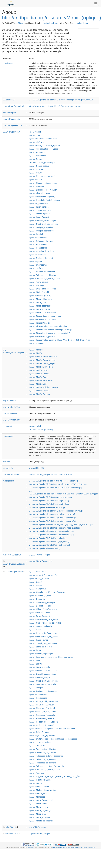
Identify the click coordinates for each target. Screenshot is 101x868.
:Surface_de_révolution (42, 272)
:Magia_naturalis (39, 667)
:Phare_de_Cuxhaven (41, 705)
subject (7, 426)
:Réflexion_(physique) (41, 725)
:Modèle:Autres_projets (42, 363)
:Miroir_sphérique (40, 817)
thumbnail (9, 100)
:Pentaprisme (38, 698)
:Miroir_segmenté (40, 309)
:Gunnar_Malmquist (40, 626)
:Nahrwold (36, 343)
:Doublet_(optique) (40, 606)
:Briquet (35, 585)
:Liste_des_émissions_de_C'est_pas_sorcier (51, 657)
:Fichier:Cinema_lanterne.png (45, 316)
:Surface (36, 268)
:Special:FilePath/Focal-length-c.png (49, 501)
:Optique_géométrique (42, 163)
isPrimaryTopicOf (12, 555)
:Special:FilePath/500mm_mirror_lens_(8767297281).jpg (58, 484)
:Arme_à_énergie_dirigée (43, 575)
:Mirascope (37, 797)
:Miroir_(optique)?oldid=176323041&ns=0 (50, 474)
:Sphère (35, 261)
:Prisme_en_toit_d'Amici (42, 712)
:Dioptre (35, 180)
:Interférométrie (39, 207)
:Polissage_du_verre (41, 241)
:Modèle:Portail (39, 377)
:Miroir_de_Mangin (40, 811)
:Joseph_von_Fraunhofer (43, 643)
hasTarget (10, 827)
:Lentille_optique (39, 214)
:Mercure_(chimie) (40, 296)
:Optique (36, 688)
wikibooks (10, 401)
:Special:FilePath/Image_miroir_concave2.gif (52, 521)
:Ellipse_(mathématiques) (43, 183)
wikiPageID (9, 113)
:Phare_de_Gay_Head (42, 708)
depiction (8, 481)
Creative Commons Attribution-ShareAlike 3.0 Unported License (74, 848)
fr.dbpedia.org (82, 23)
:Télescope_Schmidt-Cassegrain (46, 756)
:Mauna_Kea (38, 793)
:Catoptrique (37, 589)
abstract (8, 63)
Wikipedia (31, 848)
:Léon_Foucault (39, 217)
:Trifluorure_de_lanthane (42, 753)
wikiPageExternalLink (14, 106)
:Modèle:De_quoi (39, 394)
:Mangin (35, 783)
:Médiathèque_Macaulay (43, 671)
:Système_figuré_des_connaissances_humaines (53, 739)
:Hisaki (35, 630)
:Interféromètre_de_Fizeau (43, 637)
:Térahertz (36, 773)
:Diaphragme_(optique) (42, 176)
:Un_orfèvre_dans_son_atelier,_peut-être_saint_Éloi (54, 776)
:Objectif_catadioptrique (42, 221)
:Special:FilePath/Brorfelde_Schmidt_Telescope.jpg (55, 488)
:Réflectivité (37, 255)
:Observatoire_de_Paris (42, 684)
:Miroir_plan (37, 302)
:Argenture (37, 152)
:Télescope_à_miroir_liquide (44, 279)
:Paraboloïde (38, 238)
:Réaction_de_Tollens (41, 251)
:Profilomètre (38, 244)
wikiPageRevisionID (13, 125)
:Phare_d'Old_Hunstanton (43, 701)
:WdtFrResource (37, 827)
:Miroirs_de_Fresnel (41, 821)
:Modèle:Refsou (39, 391)
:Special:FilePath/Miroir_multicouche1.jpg (51, 531)
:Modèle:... (37, 353)
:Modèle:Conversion (41, 367)
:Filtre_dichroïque (40, 193)
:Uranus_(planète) (40, 780)
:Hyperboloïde (38, 203)
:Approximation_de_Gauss (43, 149)
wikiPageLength (11, 119)
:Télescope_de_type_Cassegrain (46, 766)
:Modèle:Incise (38, 370)
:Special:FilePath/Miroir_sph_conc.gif (49, 542)
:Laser (35, 650)
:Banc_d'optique (39, 579)
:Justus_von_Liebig (40, 210)
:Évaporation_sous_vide (42, 289)
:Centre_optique (39, 166)
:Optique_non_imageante (43, 691)
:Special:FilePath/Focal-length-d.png (49, 504)
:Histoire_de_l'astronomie (43, 633)
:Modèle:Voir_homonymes (43, 387)
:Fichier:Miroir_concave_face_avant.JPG (49, 333)
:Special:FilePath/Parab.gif (45, 548)
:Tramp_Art (37, 746)
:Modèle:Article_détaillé (42, 360)
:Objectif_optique (39, 677)
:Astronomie (37, 156)
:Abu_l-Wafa (37, 572)
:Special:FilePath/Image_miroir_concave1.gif (52, 518)
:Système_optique (40, 742)
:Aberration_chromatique (43, 139)
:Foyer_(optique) (39, 616)
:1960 (34, 135)
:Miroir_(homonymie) (41, 561)
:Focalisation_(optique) (42, 197)
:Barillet (35, 582)
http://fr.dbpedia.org (50, 23)
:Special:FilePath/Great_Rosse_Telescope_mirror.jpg (56, 511)
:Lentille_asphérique (41, 654)
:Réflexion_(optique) (41, 258)
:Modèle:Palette (39, 374)
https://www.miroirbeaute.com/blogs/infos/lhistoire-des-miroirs (55, 106)
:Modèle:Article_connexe (43, 357)
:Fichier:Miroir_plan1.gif (42, 337)
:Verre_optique (38, 282)
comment (9, 436)
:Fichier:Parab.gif (39, 323)
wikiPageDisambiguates (15, 564)
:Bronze (35, 159)
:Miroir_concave (39, 807)
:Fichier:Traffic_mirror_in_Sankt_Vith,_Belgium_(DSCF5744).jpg (59, 340)
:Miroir (35, 132)
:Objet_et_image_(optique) (43, 224)
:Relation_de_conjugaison (43, 722)
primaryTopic (12, 834)
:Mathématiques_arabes (42, 790)
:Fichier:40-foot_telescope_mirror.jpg (48, 326)
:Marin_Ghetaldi (39, 292)
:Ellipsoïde (37, 186)
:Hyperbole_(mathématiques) (44, 200)
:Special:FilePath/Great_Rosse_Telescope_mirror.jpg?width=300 (61, 100)
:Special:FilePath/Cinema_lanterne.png (50, 497)
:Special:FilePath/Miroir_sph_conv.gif (49, 545)
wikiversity (10, 413)
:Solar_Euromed (39, 732)
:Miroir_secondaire (40, 306)
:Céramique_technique (42, 602)
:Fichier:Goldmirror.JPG (42, 319)
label (7, 462)
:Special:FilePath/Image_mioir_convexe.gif (52, 514)
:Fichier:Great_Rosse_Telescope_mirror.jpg (51, 330)
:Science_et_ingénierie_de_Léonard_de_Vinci (52, 729)
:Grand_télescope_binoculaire (45, 623)
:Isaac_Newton (38, 640)
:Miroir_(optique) (40, 555)
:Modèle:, (36, 350)
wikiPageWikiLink (12, 132)
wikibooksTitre (12, 407)
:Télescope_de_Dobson (42, 759)
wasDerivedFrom (12, 474)
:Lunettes (36, 664)
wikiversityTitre (12, 420)
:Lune (34, 660)
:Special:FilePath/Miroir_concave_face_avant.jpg (54, 528)
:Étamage (36, 285)
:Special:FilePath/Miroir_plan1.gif (48, 538)
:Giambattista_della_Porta (43, 619)
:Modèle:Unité (38, 384)
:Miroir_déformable (40, 299)
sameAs (8, 468)
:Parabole (36, 234)
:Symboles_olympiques (42, 735)
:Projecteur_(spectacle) (42, 715)
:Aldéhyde (36, 142)
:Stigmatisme (38, 265)
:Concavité (37, 599)
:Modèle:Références (41, 381)
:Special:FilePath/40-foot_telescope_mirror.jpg (53, 481)
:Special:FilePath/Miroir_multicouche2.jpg (51, 535)
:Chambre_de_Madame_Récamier (47, 592)
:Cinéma (36, 169)
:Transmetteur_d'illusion (42, 749)
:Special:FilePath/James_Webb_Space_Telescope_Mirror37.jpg (61, 524)
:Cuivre (35, 173)
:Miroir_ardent (38, 804)
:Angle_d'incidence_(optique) (44, 145)
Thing (20, 23)
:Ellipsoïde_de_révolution (43, 190)
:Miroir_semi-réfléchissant (43, 313)
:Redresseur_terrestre (41, 718)
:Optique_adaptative (41, 227)
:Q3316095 (36, 468)
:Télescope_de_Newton (42, 275)
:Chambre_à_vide (40, 596)
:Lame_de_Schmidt (40, 647)
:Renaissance (38, 248)
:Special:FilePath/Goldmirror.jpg (47, 507)
